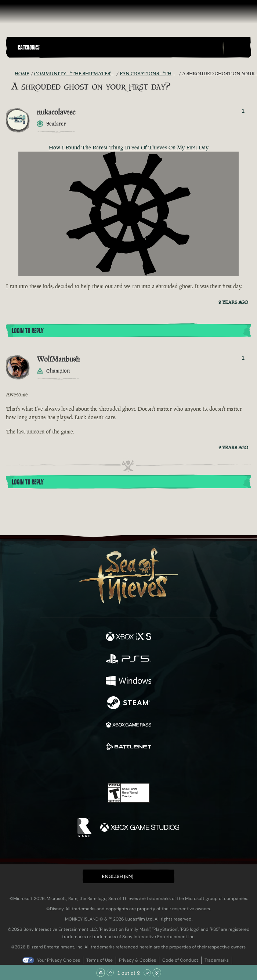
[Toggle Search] (237, 47)
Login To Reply (28, 331)
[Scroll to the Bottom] (157, 973)
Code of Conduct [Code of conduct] (180, 960)
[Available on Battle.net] (128, 748)
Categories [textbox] (29, 47)
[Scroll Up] (110, 973)
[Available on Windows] (128, 682)
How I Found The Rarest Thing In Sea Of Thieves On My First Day (129, 147)
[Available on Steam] (128, 704)
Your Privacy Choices (59, 960)
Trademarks (217, 960)
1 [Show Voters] (243, 111)
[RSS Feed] (10, 74)
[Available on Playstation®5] (128, 660)
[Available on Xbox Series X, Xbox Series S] (128, 638)
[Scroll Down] (147, 973)
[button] (119, 47)
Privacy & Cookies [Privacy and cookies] (137, 960)
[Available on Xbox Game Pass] (128, 726)
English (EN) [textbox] (117, 876)
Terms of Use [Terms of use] (99, 960)
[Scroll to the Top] (101, 973)
